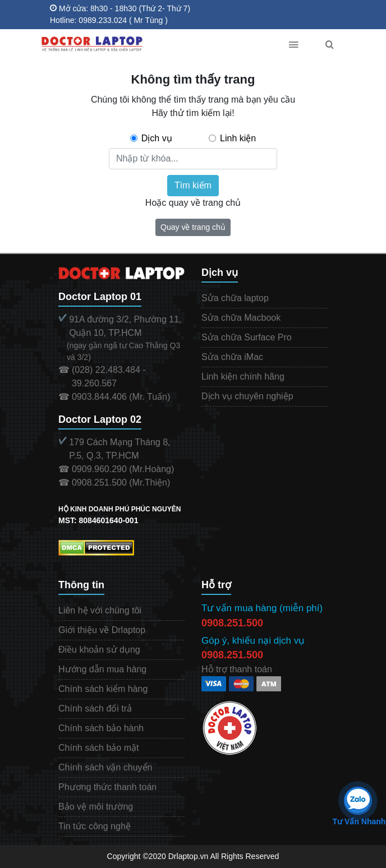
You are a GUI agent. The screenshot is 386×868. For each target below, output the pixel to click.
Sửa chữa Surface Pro (247, 337)
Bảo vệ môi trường (96, 807)
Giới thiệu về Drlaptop (102, 630)
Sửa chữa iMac (232, 357)
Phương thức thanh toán (107, 787)
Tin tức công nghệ (95, 826)
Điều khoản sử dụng (99, 650)
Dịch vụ (157, 138)
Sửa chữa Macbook (241, 318)
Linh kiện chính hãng (243, 377)
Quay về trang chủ (193, 227)
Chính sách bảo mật (98, 748)
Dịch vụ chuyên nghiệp (247, 396)
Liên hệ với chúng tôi (100, 610)
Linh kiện (238, 138)
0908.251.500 (232, 623)
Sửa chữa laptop (235, 298)
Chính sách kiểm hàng (103, 689)
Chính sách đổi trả (95, 708)
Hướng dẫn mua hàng (102, 669)
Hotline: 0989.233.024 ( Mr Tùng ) (109, 20)
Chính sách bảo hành (101, 728)
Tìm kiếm (193, 185)
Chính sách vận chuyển (105, 767)
